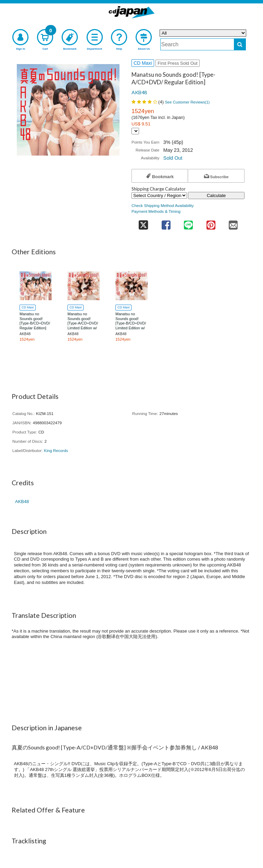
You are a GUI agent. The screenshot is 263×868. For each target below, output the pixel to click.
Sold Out (173, 158)
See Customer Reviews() (187, 102)
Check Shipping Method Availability (163, 205)
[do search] (240, 44)
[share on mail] (233, 223)
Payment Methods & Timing (156, 211)
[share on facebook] (166, 223)
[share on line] (188, 223)
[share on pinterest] (211, 223)
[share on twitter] (143, 223)
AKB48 (139, 92)
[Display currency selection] (135, 131)
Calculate (216, 195)
